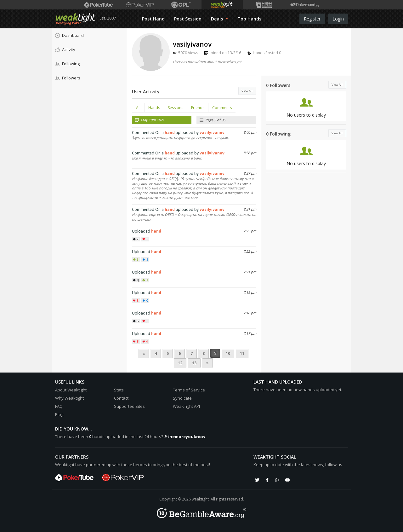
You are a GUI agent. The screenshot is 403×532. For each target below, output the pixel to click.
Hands (154, 108)
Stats (119, 390)
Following (67, 64)
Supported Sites (129, 406)
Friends (198, 108)
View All (247, 91)
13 (194, 363)
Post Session (188, 19)
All (138, 108)
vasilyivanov (212, 133)
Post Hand (153, 19)
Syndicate (182, 398)
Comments (222, 108)
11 (242, 353)
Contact (121, 398)
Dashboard (69, 35)
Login (338, 19)
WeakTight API (186, 406)
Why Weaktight (69, 398)
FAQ (59, 406)
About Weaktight (71, 390)
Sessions (176, 108)
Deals (219, 19)
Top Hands (249, 19)
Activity (65, 49)
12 (180, 363)
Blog (59, 414)
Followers (68, 78)
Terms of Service (189, 390)
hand (170, 133)
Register (312, 19)
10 (228, 353)
